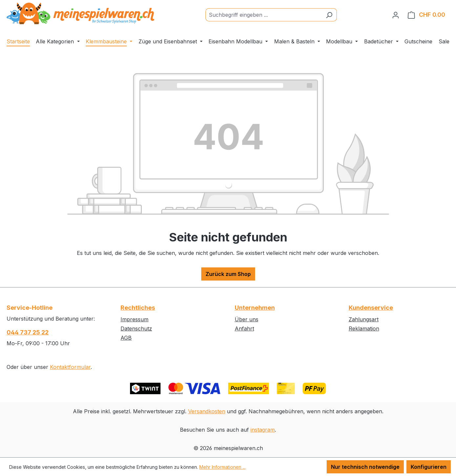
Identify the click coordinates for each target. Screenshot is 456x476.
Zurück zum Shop (228, 274)
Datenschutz (136, 329)
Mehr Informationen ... (222, 467)
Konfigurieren (429, 467)
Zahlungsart (364, 319)
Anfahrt (244, 329)
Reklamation (364, 329)
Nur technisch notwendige (365, 467)
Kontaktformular (70, 367)
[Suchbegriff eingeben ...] (264, 15)
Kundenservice (371, 308)
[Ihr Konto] (396, 15)
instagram (263, 430)
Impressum (134, 319)
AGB (126, 338)
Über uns (247, 319)
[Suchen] (329, 15)
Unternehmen (255, 308)
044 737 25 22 (28, 332)
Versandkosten (207, 411)
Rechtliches (138, 308)
